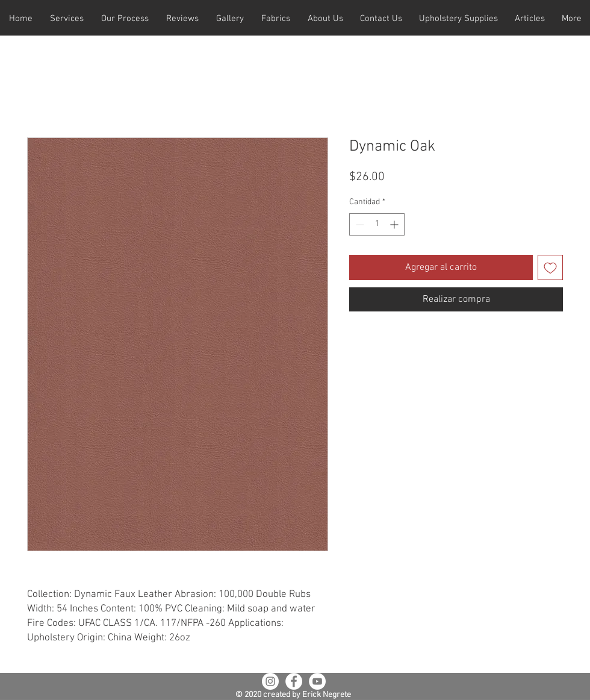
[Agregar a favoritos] (550, 267)
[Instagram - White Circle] (270, 681)
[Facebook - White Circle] (294, 681)
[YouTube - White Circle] (317, 681)
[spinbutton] (377, 224)
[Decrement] (359, 224)
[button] (67, 19)
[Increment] (395, 224)
